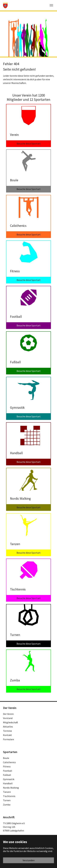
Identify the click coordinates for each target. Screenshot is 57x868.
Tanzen (7, 792)
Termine (7, 731)
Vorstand (8, 718)
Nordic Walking (11, 788)
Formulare (9, 739)
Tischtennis (9, 796)
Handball (8, 783)
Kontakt (7, 735)
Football (8, 771)
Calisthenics (9, 762)
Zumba (7, 805)
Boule (6, 758)
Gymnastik (9, 779)
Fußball (7, 775)
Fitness (7, 766)
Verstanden (29, 860)
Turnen (7, 800)
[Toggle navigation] (51, 5)
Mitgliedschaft (10, 722)
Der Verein (8, 714)
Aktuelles (8, 727)
